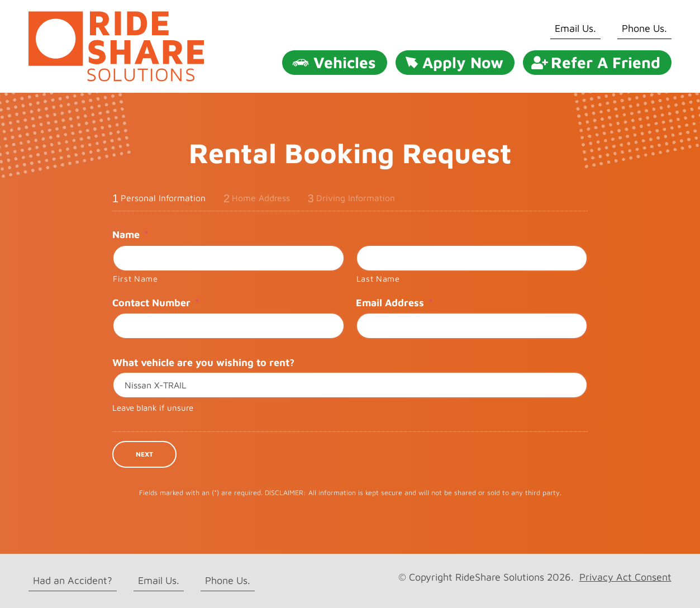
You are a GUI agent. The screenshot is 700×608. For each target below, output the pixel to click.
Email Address (394, 303)
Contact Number (156, 303)
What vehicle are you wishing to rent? (203, 362)
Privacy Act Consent (625, 577)
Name (130, 234)
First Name (135, 279)
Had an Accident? (73, 580)
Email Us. (575, 28)
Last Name (378, 279)
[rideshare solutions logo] (116, 16)
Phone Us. (644, 28)
